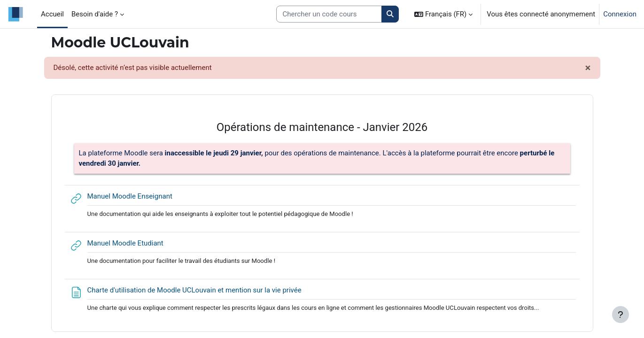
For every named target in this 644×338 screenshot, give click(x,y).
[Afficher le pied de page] (621, 315)
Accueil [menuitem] (52, 14)
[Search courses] (329, 14)
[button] (443, 14)
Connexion (620, 14)
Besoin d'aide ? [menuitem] (95, 14)
